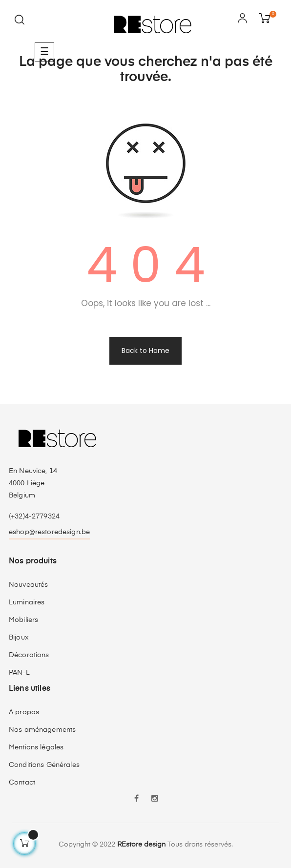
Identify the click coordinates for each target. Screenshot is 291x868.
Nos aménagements (42, 730)
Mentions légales (36, 747)
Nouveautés (28, 585)
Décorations (29, 655)
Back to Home (145, 351)
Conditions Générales (44, 765)
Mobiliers (23, 620)
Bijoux (19, 638)
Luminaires (27, 602)
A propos (24, 712)
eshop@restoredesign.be (49, 532)
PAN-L (19, 673)
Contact (22, 783)
